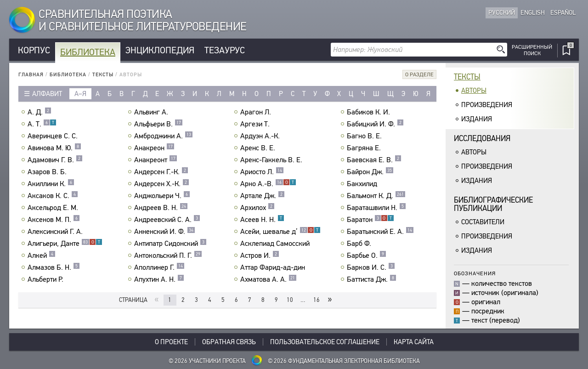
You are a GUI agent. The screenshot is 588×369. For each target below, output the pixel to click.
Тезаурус (225, 50)
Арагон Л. (257, 112)
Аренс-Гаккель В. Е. (272, 160)
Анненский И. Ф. (165, 232)
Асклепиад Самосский (276, 244)
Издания (477, 119)
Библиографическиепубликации (493, 204)
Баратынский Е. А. (380, 232)
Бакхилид (363, 184)
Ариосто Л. (262, 172)
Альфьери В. (158, 124)
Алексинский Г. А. (56, 232)
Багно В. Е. (365, 136)
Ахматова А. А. (269, 279)
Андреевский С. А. (167, 220)
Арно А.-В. (268, 184)
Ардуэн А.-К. (261, 136)
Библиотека (88, 52)
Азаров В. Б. (48, 172)
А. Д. (40, 112)
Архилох (257, 208)
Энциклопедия (160, 50)
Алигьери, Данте (65, 244)
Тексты (103, 75)
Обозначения (475, 273)
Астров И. (260, 255)
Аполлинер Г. (159, 267)
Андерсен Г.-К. (161, 172)
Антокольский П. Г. (168, 255)
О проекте (171, 342)
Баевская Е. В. (374, 160)
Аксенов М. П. (54, 220)
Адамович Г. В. (55, 160)
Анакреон (154, 148)
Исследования (482, 139)
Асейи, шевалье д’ (280, 232)
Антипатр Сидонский (170, 244)
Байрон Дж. (370, 172)
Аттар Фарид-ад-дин (274, 267)
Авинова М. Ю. (54, 148)
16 (317, 300)
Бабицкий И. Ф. (375, 124)
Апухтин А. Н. (159, 279)
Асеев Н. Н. (262, 220)
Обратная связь (229, 342)
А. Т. (42, 124)
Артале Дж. (263, 196)
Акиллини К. (51, 184)
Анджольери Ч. (162, 196)
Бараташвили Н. (376, 208)
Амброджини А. (164, 136)
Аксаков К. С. (53, 196)
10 (290, 300)
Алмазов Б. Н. (54, 267)
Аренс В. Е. (259, 148)
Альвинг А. (152, 112)
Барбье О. (367, 255)
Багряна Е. (365, 148)
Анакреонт (156, 160)
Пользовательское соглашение (325, 342)
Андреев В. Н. (161, 208)
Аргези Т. (256, 124)
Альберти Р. (47, 279)
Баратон (370, 220)
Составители (483, 222)
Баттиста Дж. (372, 279)
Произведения (487, 105)
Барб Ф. (360, 244)
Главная (31, 75)
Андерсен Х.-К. (162, 184)
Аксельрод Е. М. (54, 208)
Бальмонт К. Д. (376, 196)
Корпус (34, 50)
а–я (80, 94)
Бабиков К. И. (370, 112)
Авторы (474, 91)
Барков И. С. (371, 267)
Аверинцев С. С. (54, 136)
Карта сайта (414, 342)
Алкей (42, 255)
